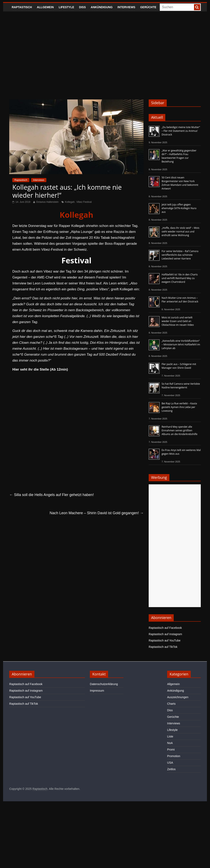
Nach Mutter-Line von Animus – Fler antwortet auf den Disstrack (180, 300)
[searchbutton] (197, 7)
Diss (83, 7)
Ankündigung (102, 7)
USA (170, 763)
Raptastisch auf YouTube (165, 640)
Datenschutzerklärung (104, 684)
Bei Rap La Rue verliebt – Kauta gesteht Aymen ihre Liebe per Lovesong (179, 407)
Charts (171, 704)
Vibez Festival (84, 202)
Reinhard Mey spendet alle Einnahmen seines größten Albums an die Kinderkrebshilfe (180, 430)
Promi (171, 750)
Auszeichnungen (178, 697)
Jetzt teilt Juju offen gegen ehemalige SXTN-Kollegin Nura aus (179, 208)
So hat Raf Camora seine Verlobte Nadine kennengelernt (181, 386)
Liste (170, 736)
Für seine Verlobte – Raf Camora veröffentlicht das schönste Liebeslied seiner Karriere (180, 255)
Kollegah (70, 202)
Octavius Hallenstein (47, 202)
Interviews (126, 7)
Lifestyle (66, 7)
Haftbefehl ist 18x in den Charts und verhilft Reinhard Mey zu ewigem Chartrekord (180, 278)
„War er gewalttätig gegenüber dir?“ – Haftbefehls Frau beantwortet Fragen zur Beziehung (179, 156)
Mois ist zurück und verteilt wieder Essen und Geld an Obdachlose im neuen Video (178, 321)
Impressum (97, 691)
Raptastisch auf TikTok (163, 647)
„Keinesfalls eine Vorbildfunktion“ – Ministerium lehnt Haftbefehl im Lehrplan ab (181, 344)
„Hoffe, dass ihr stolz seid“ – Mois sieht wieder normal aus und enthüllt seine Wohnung (180, 232)
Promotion (174, 756)
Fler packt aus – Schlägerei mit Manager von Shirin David (179, 366)
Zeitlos (171, 769)
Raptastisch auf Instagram (165, 634)
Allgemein (45, 7)
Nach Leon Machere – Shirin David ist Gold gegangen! (97, 513)
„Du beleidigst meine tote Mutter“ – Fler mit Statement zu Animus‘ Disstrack (181, 131)
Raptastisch (22, 7)
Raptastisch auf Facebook (165, 628)
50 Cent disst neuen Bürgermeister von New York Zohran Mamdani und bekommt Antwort (180, 183)
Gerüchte (148, 7)
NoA (170, 743)
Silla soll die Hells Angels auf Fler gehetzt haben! (51, 495)
